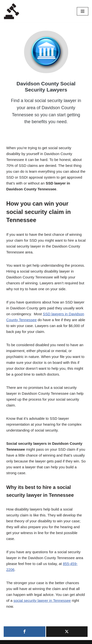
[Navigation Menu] (83, 11)
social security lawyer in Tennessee (42, 600)
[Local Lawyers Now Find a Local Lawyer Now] (12, 11)
